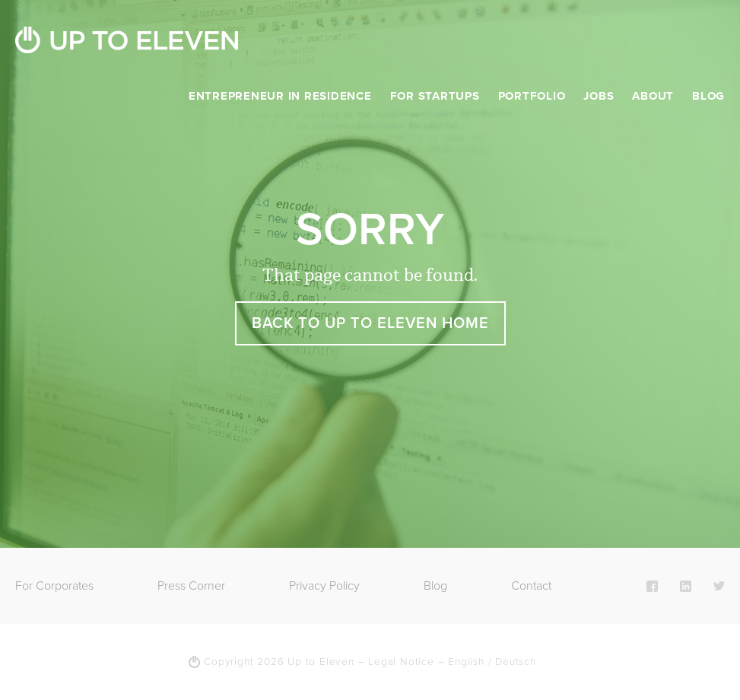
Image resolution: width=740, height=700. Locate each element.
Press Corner (191, 586)
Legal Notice (401, 662)
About (653, 96)
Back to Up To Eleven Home (370, 323)
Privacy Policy (324, 586)
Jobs (599, 96)
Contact (531, 586)
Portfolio (532, 96)
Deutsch (516, 662)
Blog (708, 96)
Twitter (719, 586)
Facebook (652, 586)
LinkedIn (686, 586)
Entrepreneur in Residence (280, 96)
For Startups (435, 96)
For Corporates (54, 586)
